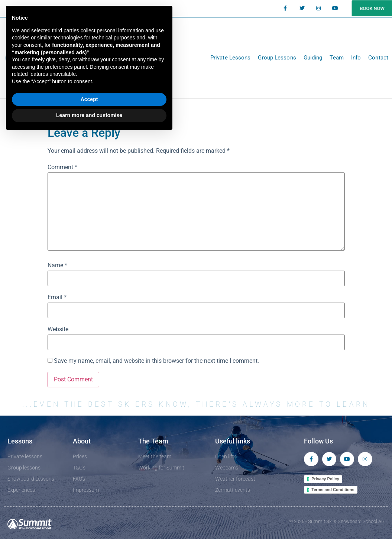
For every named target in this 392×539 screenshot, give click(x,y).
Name (57, 265)
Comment (62, 167)
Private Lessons (231, 58)
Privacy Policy (325, 479)
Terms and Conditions (333, 490)
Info (356, 58)
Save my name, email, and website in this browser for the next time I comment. (156, 361)
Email (57, 297)
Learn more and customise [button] (89, 115)
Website (58, 329)
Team (336, 58)
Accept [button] (89, 99)
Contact (378, 58)
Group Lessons (277, 58)
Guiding (313, 58)
